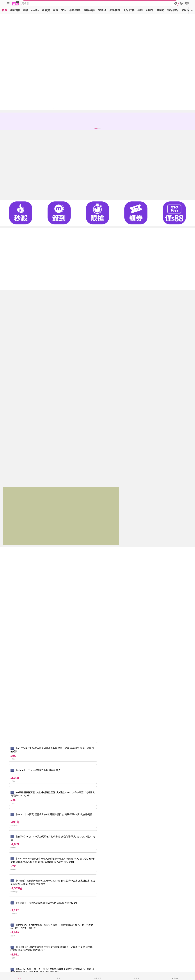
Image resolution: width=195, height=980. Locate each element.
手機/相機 (75, 10)
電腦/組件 (89, 10)
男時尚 (160, 10)
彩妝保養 (187, 10)
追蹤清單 (97, 978)
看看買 (46, 10)
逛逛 (58, 978)
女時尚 (150, 10)
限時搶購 (15, 10)
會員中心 (175, 978)
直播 (25, 10)
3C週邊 (102, 10)
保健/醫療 (115, 10)
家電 (55, 10)
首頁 (4, 10)
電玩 (64, 10)
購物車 (136, 978)
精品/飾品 (173, 10)
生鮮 (140, 10)
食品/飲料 (129, 10)
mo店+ (35, 10)
